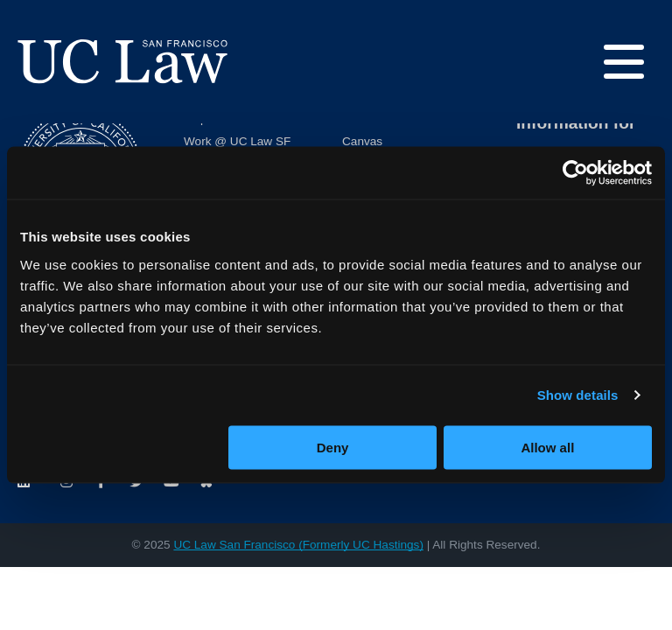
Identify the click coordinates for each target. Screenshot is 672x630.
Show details (578, 395)
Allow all (547, 447)
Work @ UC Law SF (237, 141)
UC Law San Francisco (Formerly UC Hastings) (298, 545)
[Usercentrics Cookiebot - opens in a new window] (575, 173)
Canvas (362, 141)
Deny (333, 447)
